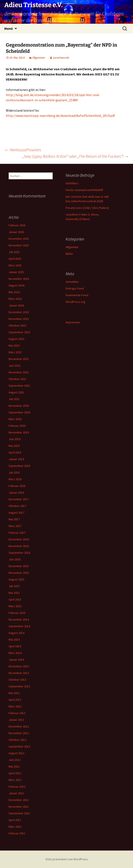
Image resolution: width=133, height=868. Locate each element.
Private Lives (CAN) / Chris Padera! (87, 208)
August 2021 (16, 392)
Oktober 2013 (17, 680)
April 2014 (15, 646)
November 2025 (19, 245)
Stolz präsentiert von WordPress (67, 859)
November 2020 (19, 406)
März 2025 (15, 265)
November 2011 (19, 807)
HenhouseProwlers (23, 150)
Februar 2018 (17, 486)
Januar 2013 (16, 720)
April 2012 (15, 773)
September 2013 (19, 686)
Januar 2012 (16, 793)
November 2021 (19, 372)
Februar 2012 (17, 787)
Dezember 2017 (19, 499)
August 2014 (16, 633)
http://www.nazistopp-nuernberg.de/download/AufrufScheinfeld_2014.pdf (60, 116)
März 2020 (15, 419)
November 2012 (19, 733)
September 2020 (19, 412)
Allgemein (39, 58)
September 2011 (19, 813)
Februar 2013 (17, 713)
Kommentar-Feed (77, 295)
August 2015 (16, 579)
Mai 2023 (14, 346)
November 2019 (19, 432)
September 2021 (19, 386)
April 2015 (15, 599)
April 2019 (15, 452)
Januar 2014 (16, 660)
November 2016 (19, 546)
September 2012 (19, 746)
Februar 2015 (17, 613)
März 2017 (15, 526)
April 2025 (15, 259)
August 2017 (16, 513)
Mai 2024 (14, 292)
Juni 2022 (15, 366)
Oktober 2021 (17, 379)
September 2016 (19, 553)
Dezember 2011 (19, 800)
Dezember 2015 (19, 566)
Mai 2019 (14, 446)
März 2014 (15, 653)
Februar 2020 (17, 426)
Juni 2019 (15, 439)
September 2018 (19, 466)
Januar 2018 (16, 493)
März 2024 (15, 299)
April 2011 (15, 820)
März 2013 (15, 706)
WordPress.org (75, 302)
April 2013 (15, 700)
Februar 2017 (17, 533)
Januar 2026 (16, 232)
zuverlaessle (61, 58)
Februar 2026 (17, 225)
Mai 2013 (14, 693)
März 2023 (15, 352)
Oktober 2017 (17, 506)
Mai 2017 (14, 519)
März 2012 (15, 780)
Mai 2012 (14, 766)
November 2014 (19, 619)
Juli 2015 (14, 586)
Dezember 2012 (19, 726)
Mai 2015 (14, 593)
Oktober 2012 (17, 740)
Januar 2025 (16, 272)
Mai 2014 (14, 640)
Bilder (69, 254)
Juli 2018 (14, 472)
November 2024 (19, 279)
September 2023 (19, 332)
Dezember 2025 (19, 239)
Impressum (73, 322)
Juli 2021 (14, 399)
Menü (9, 28)
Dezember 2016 (19, 539)
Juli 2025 (14, 252)
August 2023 (16, 339)
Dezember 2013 (19, 666)
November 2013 (19, 673)
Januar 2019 (16, 459)
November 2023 (19, 319)
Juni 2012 (15, 760)
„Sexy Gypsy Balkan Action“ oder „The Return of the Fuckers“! (75, 156)
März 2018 (15, 479)
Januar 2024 (16, 305)
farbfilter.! (72, 183)
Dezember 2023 (19, 312)
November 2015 (19, 573)
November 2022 (19, 359)
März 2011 (15, 827)
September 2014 (19, 626)
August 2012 (16, 753)
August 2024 (16, 285)
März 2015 (15, 606)
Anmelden (72, 282)
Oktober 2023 (17, 325)
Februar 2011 (17, 833)
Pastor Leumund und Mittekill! (84, 190)
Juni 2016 (15, 559)
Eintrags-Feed (75, 288)
